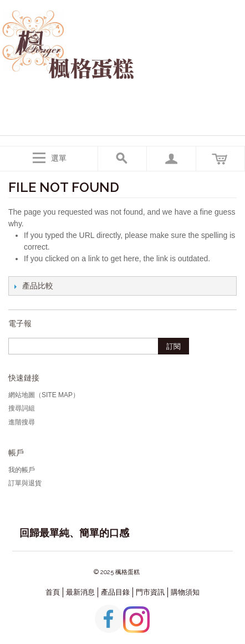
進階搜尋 (22, 422)
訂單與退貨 (25, 483)
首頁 (53, 592)
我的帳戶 (22, 470)
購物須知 (185, 592)
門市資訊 (150, 592)
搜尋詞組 (22, 408)
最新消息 (80, 592)
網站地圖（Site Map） (44, 395)
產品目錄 (115, 592)
